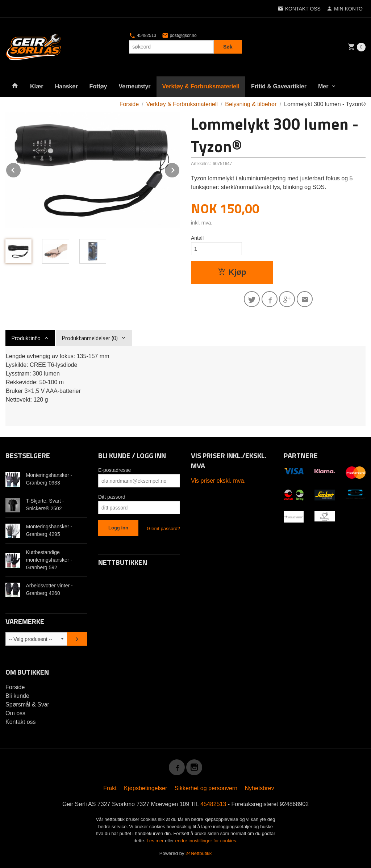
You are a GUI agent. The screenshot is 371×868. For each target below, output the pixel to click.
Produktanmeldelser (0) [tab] (90, 338)
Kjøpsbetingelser (145, 788)
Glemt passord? (163, 529)
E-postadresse (114, 470)
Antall (197, 238)
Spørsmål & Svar (27, 705)
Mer (323, 86)
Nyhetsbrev (260, 788)
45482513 (143, 35)
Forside (129, 104)
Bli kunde (17, 696)
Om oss (15, 713)
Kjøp (232, 272)
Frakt (110, 788)
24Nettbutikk (199, 853)
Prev (21, 169)
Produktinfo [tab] (26, 338)
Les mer (156, 841)
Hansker (66, 86)
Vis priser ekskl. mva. (218, 481)
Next (180, 169)
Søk (228, 47)
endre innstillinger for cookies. (206, 841)
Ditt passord (112, 497)
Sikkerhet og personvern (206, 788)
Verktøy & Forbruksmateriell (201, 86)
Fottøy (98, 86)
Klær (37, 86)
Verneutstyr (134, 86)
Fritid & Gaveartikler (279, 86)
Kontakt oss (21, 722)
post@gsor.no (179, 35)
